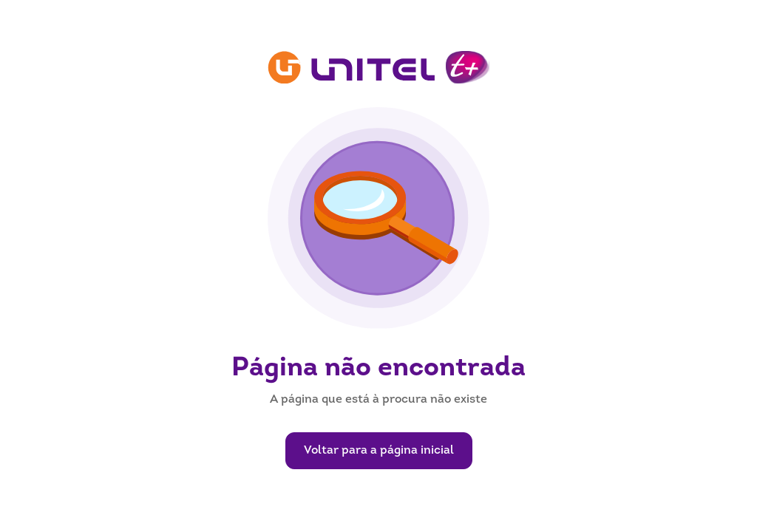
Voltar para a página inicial (379, 451)
